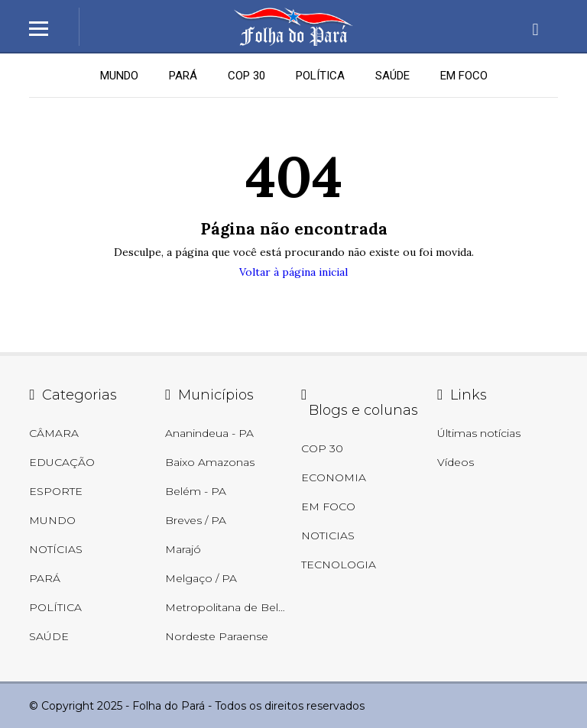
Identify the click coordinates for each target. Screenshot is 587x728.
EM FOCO (464, 76)
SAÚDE (392, 76)
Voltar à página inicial (293, 272)
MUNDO (119, 76)
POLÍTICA (320, 76)
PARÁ (183, 76)
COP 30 (246, 76)
